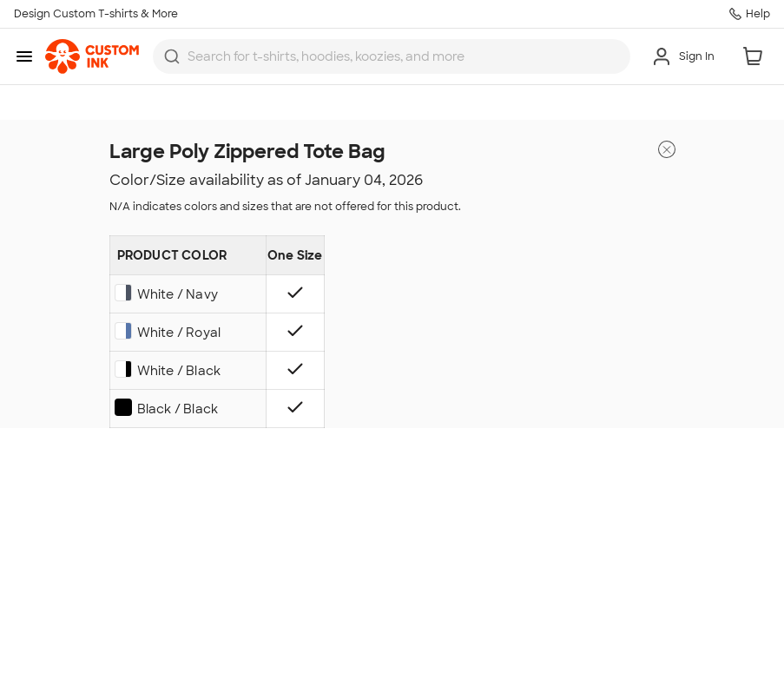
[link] (92, 56)
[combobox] (392, 56)
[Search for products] (404, 56)
